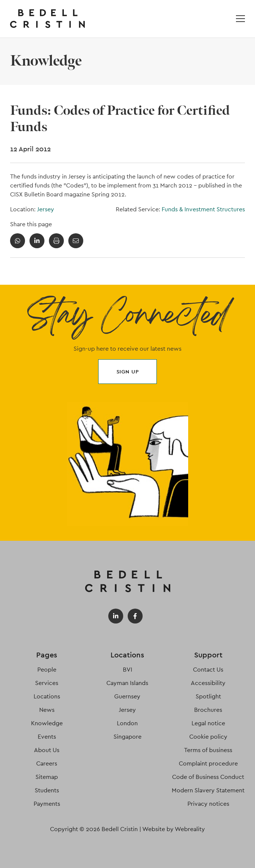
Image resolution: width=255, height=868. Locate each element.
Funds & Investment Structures (203, 209)
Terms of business (208, 750)
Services (47, 683)
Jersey (46, 209)
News (47, 710)
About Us (47, 750)
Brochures (208, 710)
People (47, 670)
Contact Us (208, 670)
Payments (47, 804)
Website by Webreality (174, 829)
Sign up (128, 372)
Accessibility (208, 683)
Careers (47, 763)
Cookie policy (208, 737)
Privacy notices (208, 804)
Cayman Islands (127, 683)
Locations (47, 696)
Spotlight (208, 696)
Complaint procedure (208, 763)
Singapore (127, 737)
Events (47, 737)
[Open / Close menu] (240, 19)
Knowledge (47, 723)
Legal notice (208, 723)
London (127, 723)
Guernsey (127, 696)
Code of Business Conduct (208, 777)
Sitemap (47, 777)
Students (47, 790)
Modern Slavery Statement (208, 790)
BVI (127, 670)
